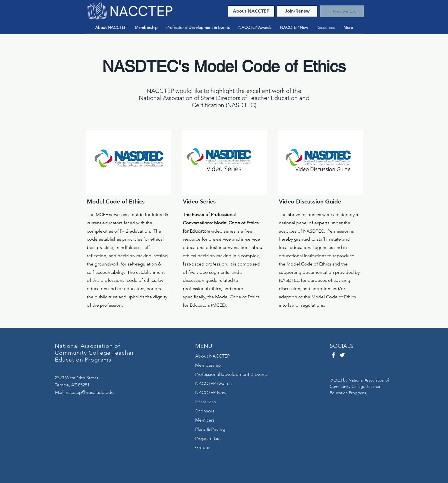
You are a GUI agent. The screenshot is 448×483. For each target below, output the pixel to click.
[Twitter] (342, 355)
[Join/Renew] (297, 11)
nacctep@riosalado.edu (90, 392)
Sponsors (205, 411)
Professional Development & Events (231, 374)
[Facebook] (333, 355)
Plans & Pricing (210, 429)
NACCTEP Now (211, 393)
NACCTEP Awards (213, 383)
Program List (208, 438)
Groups (203, 447)
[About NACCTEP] (251, 11)
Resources (206, 402)
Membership (208, 365)
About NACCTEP (212, 356)
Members (205, 420)
